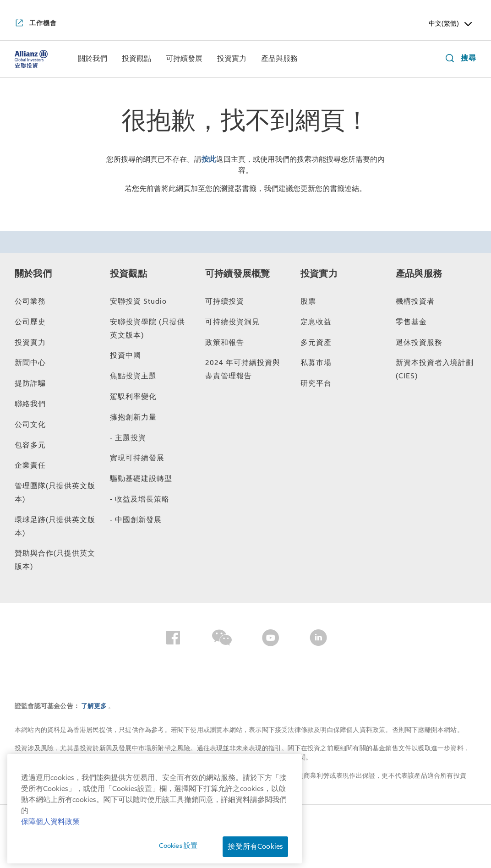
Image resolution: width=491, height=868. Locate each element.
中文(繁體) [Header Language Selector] (451, 24)
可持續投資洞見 (232, 322)
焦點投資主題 (133, 376)
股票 (308, 301)
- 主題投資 (128, 438)
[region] (155, 809)
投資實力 (30, 343)
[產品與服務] (279, 60)
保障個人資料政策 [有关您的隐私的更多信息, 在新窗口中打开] (50, 822)
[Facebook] (173, 639)
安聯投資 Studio (138, 301)
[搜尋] (459, 59)
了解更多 (95, 706)
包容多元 (30, 445)
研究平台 (316, 383)
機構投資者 (415, 301)
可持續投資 (225, 301)
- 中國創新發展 (136, 520)
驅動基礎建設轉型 (141, 479)
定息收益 (316, 322)
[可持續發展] (184, 60)
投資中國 (125, 355)
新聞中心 (30, 363)
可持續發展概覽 (237, 274)
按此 (209, 159)
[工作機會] (36, 24)
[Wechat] (222, 639)
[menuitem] (93, 59)
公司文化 (30, 425)
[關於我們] (93, 60)
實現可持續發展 (137, 458)
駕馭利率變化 (133, 397)
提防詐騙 (30, 383)
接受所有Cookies (255, 846)
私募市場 (316, 363)
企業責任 (30, 465)
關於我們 (33, 274)
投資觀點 (128, 274)
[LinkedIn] (318, 639)
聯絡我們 (30, 404)
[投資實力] (232, 60)
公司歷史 (30, 322)
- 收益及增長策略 (140, 499)
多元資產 (316, 343)
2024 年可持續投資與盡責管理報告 (243, 369)
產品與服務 (419, 274)
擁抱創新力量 (133, 417)
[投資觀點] (136, 60)
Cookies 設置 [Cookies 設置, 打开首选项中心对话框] (178, 846)
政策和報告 (225, 343)
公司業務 (30, 301)
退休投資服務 (419, 343)
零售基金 (411, 322)
